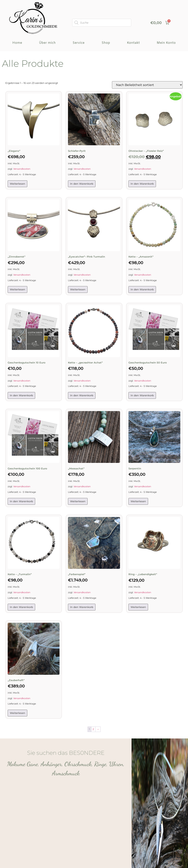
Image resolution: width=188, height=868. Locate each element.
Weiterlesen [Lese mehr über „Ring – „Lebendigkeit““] (138, 607)
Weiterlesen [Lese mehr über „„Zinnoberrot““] (17, 289)
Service (79, 43)
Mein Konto (166, 43)
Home (17, 43)
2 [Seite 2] (93, 729)
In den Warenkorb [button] (82, 184)
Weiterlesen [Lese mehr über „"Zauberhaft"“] (17, 713)
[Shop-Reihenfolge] (147, 85)
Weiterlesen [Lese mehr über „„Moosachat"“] (78, 501)
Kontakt (133, 43)
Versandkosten (22, 169)
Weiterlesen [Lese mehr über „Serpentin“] (138, 501)
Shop (106, 43)
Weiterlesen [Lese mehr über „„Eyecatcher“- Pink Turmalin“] (78, 289)
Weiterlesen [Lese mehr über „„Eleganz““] (17, 184)
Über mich (47, 43)
